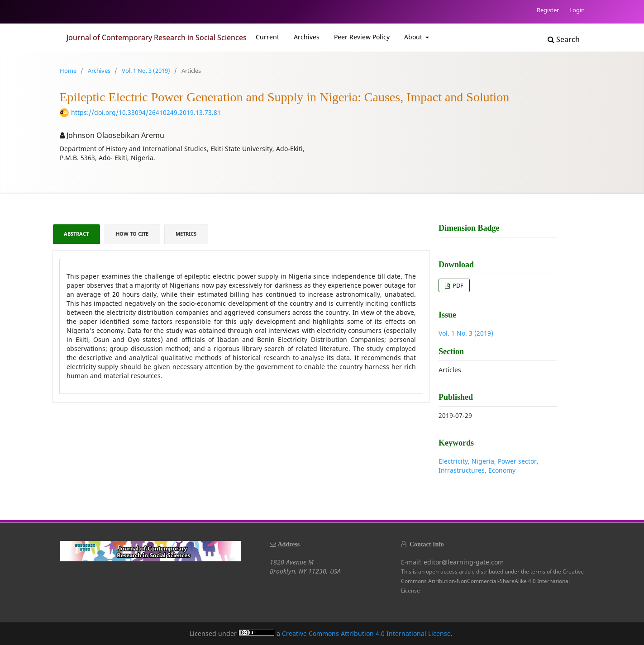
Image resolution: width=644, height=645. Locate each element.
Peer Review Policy (362, 37)
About (414, 37)
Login (577, 10)
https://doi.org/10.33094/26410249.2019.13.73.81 (146, 112)
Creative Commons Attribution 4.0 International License (366, 633)
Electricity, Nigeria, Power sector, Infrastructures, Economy (489, 466)
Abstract (76, 234)
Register (548, 10)
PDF (457, 285)
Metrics (186, 234)
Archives (307, 37)
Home (68, 71)
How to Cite (132, 234)
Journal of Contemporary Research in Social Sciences (157, 38)
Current (267, 37)
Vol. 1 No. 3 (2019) (146, 71)
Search (564, 39)
